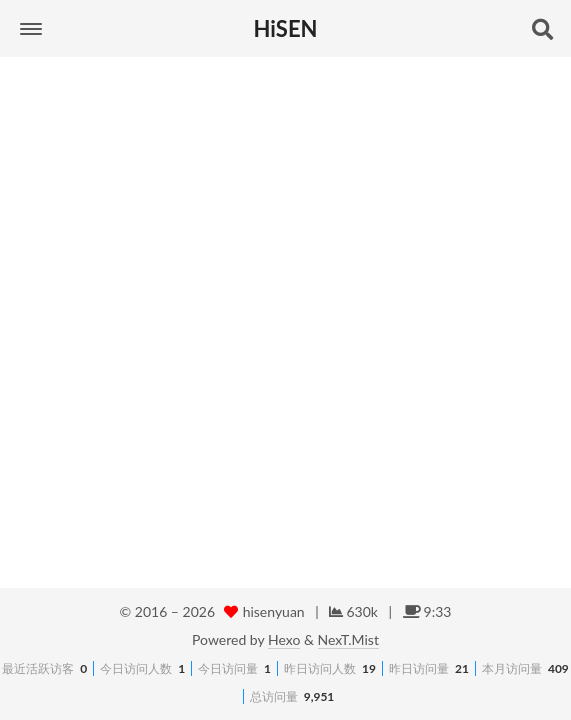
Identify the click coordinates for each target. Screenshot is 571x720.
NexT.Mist (348, 639)
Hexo (284, 639)
